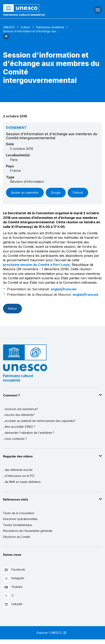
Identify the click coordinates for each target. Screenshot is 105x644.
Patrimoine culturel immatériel (24, 15)
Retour (12, 308)
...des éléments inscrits (18, 470)
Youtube (13, 587)
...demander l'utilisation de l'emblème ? (29, 433)
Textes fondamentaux (18, 525)
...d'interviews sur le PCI (19, 476)
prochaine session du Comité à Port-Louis (36, 265)
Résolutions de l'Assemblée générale (28, 531)
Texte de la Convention (19, 513)
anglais (56, 289)
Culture (25, 27)
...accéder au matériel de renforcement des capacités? (39, 421)
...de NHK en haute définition (22, 482)
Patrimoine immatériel (50, 27)
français (70, 289)
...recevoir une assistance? (20, 409)
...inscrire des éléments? (19, 415)
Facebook (14, 570)
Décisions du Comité (17, 537)
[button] (6, 39)
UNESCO (9, 27)
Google (56, 192)
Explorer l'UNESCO (52, 633)
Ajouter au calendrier (25, 192)
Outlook (78, 192)
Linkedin (13, 604)
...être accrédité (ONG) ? (19, 427)
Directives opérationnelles (20, 519)
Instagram (14, 578)
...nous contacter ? (15, 439)
